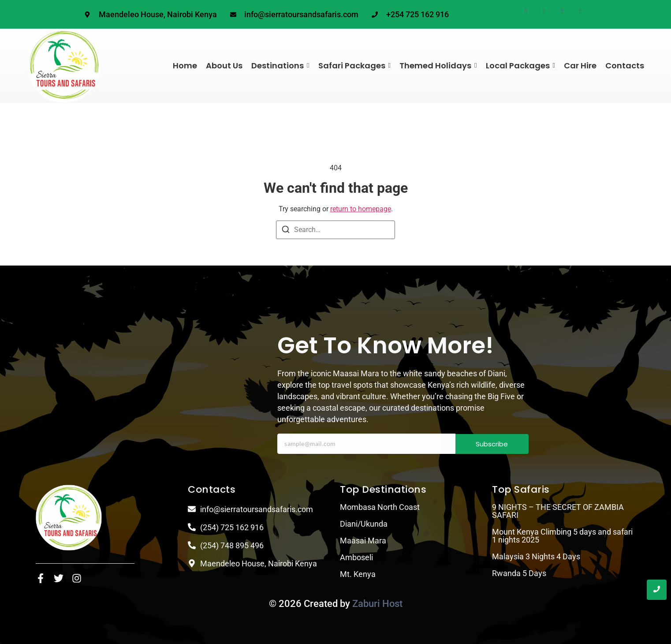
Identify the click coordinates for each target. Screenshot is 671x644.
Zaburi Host (377, 604)
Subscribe (492, 444)
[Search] (286, 231)
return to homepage (361, 209)
